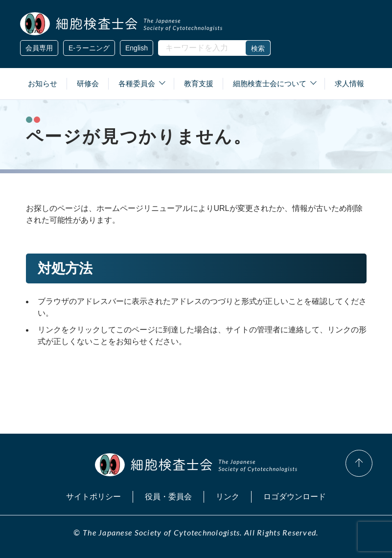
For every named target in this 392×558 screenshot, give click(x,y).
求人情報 (349, 83)
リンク (228, 497)
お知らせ (43, 83)
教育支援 (199, 83)
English (137, 48)
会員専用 (39, 48)
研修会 (88, 83)
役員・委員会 (168, 497)
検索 (258, 48)
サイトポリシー (93, 497)
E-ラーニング (89, 48)
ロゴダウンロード (295, 497)
